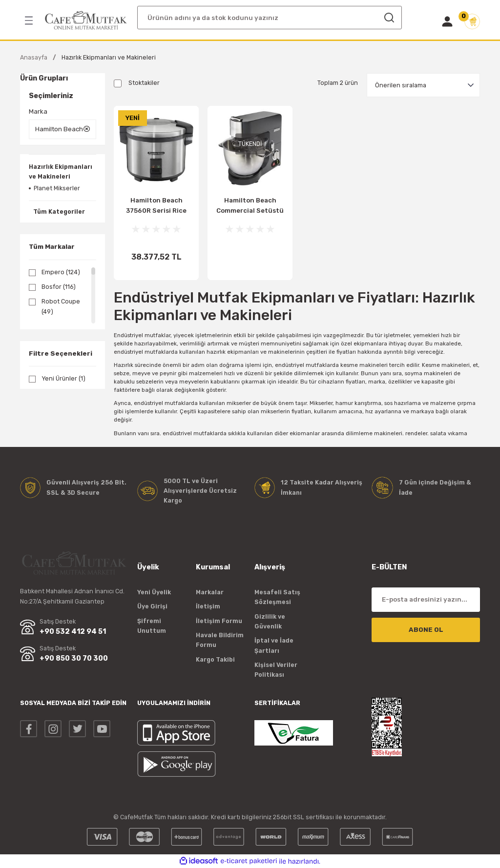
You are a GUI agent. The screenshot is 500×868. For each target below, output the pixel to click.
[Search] (270, 18)
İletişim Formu (219, 621)
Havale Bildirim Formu (220, 640)
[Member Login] (447, 21)
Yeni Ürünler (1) (63, 378)
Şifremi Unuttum (152, 626)
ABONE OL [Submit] (426, 630)
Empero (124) (61, 272)
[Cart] (472, 21)
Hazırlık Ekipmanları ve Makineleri (109, 57)
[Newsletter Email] (426, 600)
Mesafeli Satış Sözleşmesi (277, 597)
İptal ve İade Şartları (274, 645)
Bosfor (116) (59, 287)
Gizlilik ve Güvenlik (270, 621)
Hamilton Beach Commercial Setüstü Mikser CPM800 (250, 207)
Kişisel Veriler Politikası (276, 670)
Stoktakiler (144, 83)
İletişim (208, 606)
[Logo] (86, 20)
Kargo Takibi (215, 659)
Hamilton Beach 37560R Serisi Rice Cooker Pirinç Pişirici (156, 207)
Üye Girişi (152, 606)
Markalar (210, 592)
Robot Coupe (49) (61, 306)
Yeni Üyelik (154, 592)
